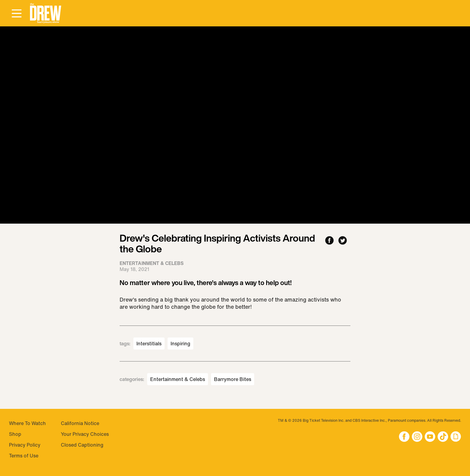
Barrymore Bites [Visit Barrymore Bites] (233, 379)
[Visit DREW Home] (46, 13)
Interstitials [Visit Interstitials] (149, 344)
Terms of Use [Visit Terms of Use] (24, 456)
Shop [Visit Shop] (15, 434)
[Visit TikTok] (443, 437)
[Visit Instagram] (417, 437)
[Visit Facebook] (404, 437)
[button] (46, 13)
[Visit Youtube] (430, 437)
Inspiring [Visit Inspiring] (180, 344)
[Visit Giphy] (456, 437)
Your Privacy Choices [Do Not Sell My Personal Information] (85, 434)
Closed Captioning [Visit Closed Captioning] (82, 445)
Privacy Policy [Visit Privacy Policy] (25, 445)
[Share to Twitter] (343, 241)
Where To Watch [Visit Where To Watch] (27, 423)
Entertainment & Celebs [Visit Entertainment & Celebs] (178, 379)
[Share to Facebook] (329, 241)
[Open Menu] (16, 14)
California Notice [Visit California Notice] (80, 423)
